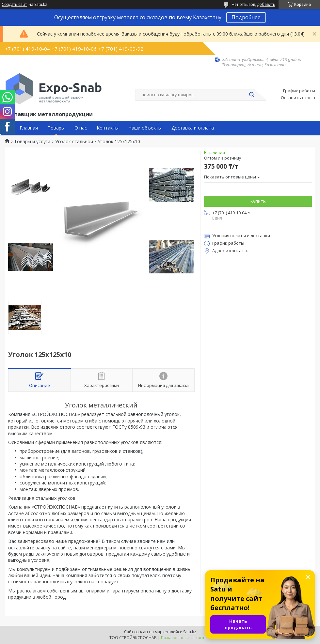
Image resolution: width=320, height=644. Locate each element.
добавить (266, 4)
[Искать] (251, 95)
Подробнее (246, 17)
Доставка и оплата (193, 128)
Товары (56, 128)
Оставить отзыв (298, 98)
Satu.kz (190, 632)
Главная (29, 128)
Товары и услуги (32, 142)
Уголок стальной (74, 142)
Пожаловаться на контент (186, 638)
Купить (258, 201)
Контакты (108, 128)
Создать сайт (14, 5)
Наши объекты (145, 128)
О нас (81, 128)
